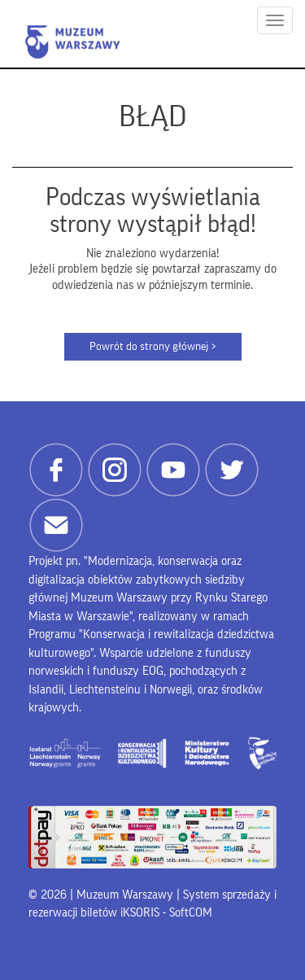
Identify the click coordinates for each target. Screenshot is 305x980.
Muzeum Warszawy (72, 42)
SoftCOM (191, 913)
